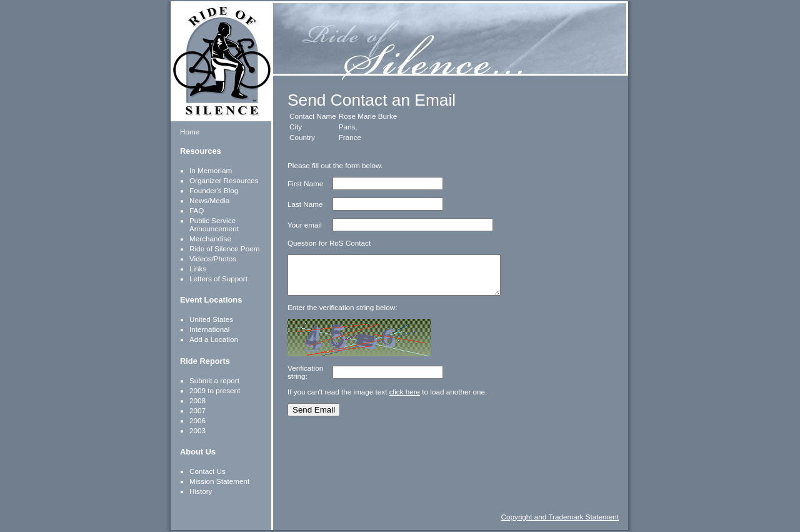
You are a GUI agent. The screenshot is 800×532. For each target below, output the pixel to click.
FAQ (197, 210)
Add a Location (214, 339)
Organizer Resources (224, 180)
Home (190, 132)
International (209, 329)
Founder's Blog (214, 190)
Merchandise (210, 238)
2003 (197, 430)
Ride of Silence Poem (224, 248)
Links (198, 269)
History (201, 491)
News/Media (209, 200)
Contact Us (207, 471)
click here (405, 399)
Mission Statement (219, 481)
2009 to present (215, 390)
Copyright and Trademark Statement (560, 517)
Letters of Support (218, 279)
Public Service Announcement (214, 224)
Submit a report (214, 380)
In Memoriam (211, 170)
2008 (197, 400)
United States (211, 319)
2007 (197, 410)
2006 (197, 420)
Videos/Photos (213, 258)
